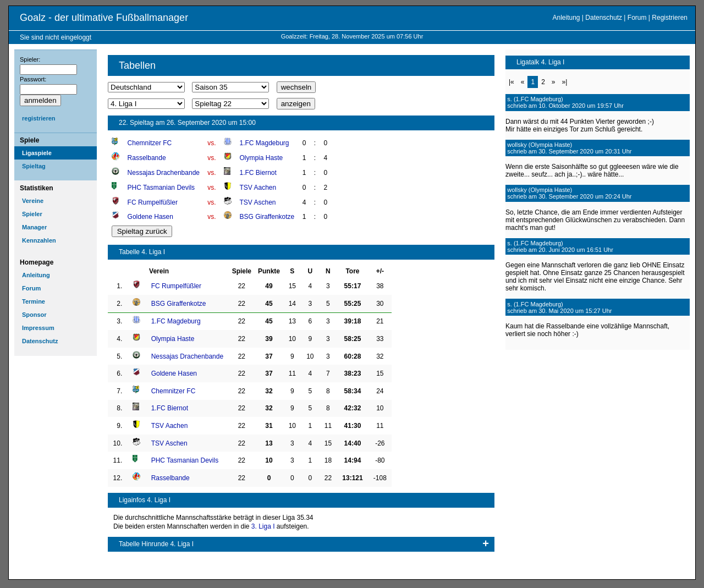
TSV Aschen (257, 202)
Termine (34, 301)
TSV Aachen (258, 188)
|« (512, 82)
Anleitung (566, 18)
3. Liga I (263, 526)
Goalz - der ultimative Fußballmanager (104, 18)
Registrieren (670, 18)
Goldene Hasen (150, 217)
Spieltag (34, 166)
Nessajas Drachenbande (164, 173)
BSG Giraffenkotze (267, 217)
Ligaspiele (37, 153)
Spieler (32, 214)
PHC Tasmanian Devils (161, 188)
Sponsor (34, 315)
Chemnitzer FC (150, 143)
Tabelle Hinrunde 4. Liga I (156, 544)
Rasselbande (147, 158)
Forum (637, 18)
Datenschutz (604, 18)
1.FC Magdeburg (264, 143)
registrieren (39, 118)
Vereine (33, 201)
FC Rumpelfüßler (153, 202)
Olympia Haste (261, 158)
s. (510, 99)
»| (565, 82)
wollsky (517, 145)
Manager (34, 227)
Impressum (38, 328)
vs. (211, 143)
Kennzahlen (39, 240)
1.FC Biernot (258, 173)
